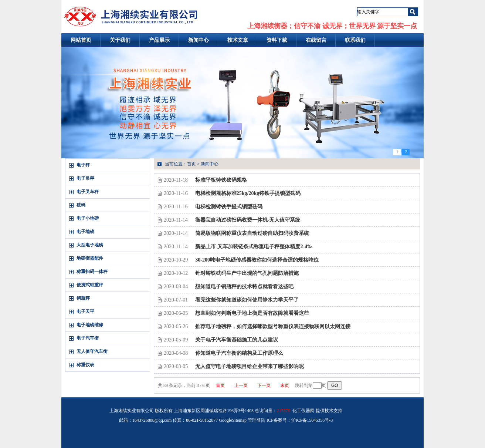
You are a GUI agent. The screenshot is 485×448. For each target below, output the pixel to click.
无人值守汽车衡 (92, 351)
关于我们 (120, 40)
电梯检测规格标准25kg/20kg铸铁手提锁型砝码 (248, 193)
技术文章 (238, 40)
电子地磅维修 (90, 325)
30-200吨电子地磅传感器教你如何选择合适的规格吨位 (257, 260)
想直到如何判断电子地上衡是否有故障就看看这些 (252, 313)
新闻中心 (199, 40)
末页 (285, 385)
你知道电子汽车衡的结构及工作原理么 (239, 353)
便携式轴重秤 (90, 285)
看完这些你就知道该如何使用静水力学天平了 (247, 300)
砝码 (81, 205)
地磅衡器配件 (90, 258)
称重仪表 (85, 365)
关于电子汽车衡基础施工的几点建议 (237, 340)
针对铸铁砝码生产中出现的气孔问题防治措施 (247, 273)
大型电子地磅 (90, 245)
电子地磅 (85, 232)
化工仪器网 (303, 411)
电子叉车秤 (88, 192)
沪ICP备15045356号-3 (312, 420)
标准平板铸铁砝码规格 (221, 180)
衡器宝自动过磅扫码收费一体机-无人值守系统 (248, 220)
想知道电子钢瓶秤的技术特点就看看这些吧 (244, 287)
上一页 (241, 385)
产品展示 (159, 40)
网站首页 (81, 40)
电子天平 (85, 311)
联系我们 (355, 40)
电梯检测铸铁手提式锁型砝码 (229, 207)
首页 (191, 164)
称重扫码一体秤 (92, 272)
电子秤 (83, 165)
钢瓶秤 (83, 298)
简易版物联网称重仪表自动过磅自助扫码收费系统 (252, 233)
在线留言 (316, 40)
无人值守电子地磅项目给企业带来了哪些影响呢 (250, 366)
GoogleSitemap (233, 420)
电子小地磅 (88, 218)
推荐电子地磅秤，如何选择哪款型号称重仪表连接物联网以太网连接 (273, 326)
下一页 (264, 385)
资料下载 (277, 40)
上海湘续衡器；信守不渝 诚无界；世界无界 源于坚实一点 (332, 26)
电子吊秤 (85, 178)
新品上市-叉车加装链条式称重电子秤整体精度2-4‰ (254, 247)
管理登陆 (257, 420)
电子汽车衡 (88, 338)
